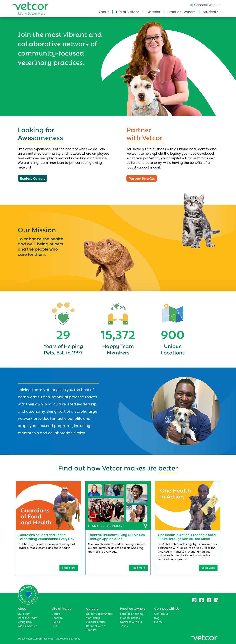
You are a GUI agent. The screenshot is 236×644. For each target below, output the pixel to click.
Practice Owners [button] (181, 12)
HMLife (56, 622)
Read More (69, 568)
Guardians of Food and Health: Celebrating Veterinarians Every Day (46, 537)
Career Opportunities (99, 614)
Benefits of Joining (132, 614)
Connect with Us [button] (205, 5)
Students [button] (210, 12)
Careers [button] (153, 12)
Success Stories (96, 622)
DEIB (54, 626)
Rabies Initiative (27, 626)
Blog (157, 618)
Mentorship (93, 618)
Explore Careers (33, 178)
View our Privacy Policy (68, 639)
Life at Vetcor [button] (128, 12)
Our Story (24, 614)
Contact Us (161, 614)
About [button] (104, 12)
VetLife (56, 614)
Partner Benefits (142, 178)
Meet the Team (28, 618)
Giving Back (25, 622)
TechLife (57, 618)
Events (158, 622)
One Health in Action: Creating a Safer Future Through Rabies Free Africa (187, 537)
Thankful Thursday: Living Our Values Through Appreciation (116, 537)
